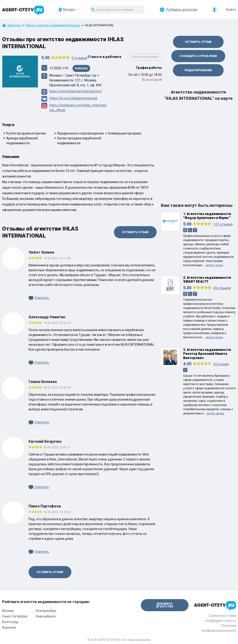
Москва (8, 611)
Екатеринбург (46, 611)
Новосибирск (46, 616)
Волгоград (10, 622)
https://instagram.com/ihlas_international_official (78, 108)
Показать (81, 69)
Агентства (14, 25)
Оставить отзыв (135, 232)
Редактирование (198, 70)
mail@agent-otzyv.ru (221, 621)
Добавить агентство (182, 10)
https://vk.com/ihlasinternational (73, 98)
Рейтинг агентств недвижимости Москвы (53, 25)
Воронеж (9, 627)
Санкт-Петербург (15, 616)
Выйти (231, 10)
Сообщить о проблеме (198, 56)
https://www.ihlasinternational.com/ (76, 91)
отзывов (79, 58)
